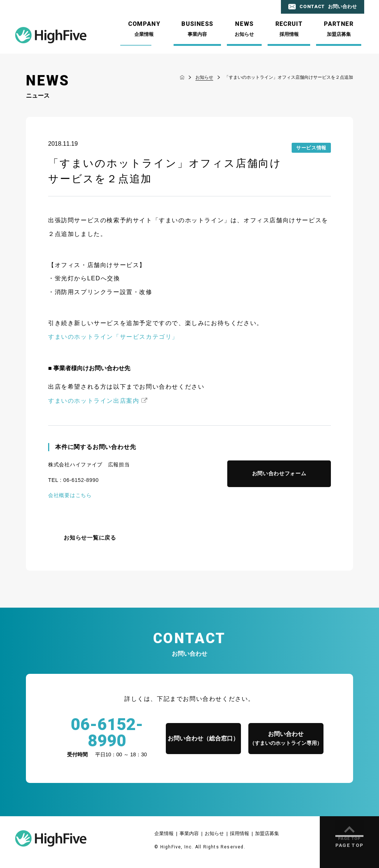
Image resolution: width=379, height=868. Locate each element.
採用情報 (239, 833)
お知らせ (214, 833)
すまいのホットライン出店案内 (94, 401)
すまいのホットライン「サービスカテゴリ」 (113, 337)
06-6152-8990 (81, 480)
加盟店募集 (267, 833)
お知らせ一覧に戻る (90, 538)
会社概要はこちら (70, 495)
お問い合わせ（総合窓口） (203, 738)
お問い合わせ (286, 739)
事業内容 (189, 833)
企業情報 (164, 833)
